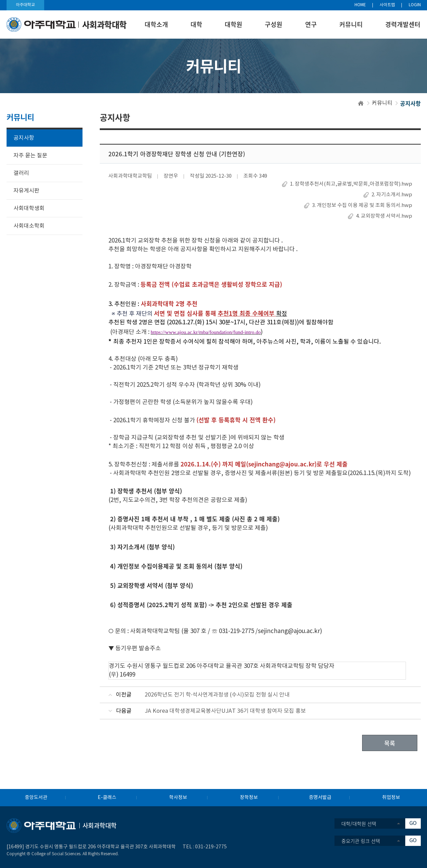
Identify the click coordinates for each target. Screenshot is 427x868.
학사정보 (178, 798)
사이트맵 (387, 5)
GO (413, 823)
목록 (390, 743)
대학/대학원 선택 (359, 823)
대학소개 (156, 24)
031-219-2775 (211, 847)
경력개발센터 (403, 24)
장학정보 (249, 798)
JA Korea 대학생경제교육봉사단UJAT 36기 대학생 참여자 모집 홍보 (225, 711)
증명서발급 (320, 798)
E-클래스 (107, 798)
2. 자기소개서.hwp (392, 195)
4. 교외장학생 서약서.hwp (384, 216)
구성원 (274, 24)
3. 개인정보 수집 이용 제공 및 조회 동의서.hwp (362, 205)
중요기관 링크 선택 (361, 841)
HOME (360, 5)
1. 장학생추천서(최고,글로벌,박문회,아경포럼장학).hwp (351, 184)
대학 (196, 24)
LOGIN (415, 5)
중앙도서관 (36, 798)
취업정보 (391, 798)
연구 (311, 24)
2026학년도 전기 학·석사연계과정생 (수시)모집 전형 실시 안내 (217, 695)
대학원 (234, 24)
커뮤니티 (351, 24)
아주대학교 (25, 5)
